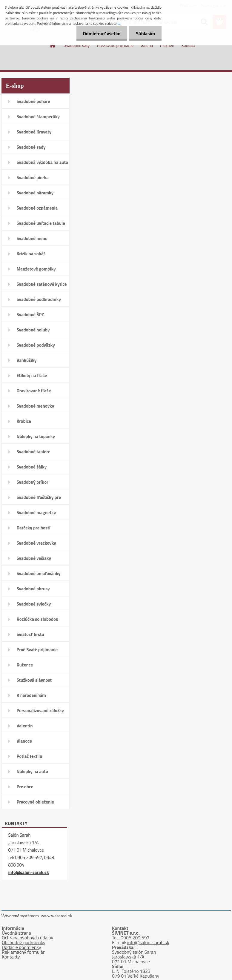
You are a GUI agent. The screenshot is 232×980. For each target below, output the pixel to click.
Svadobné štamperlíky (38, 117)
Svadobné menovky (36, 406)
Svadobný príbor (33, 482)
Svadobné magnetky (36, 513)
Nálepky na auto (32, 771)
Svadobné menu (32, 238)
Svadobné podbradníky (39, 299)
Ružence (25, 665)
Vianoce (24, 741)
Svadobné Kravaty (34, 132)
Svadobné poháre (33, 101)
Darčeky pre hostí (34, 528)
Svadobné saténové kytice (42, 284)
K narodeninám (31, 695)
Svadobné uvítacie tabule (41, 223)
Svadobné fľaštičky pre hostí (39, 499)
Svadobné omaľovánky (39, 573)
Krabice (24, 421)
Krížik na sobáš (31, 254)
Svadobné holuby (33, 330)
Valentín (25, 726)
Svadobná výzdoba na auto (43, 162)
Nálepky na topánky (36, 436)
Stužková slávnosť (34, 680)
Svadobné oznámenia (37, 208)
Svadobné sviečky (34, 604)
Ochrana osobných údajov (27, 938)
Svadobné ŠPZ (30, 315)
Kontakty (11, 957)
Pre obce (25, 787)
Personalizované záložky (40, 711)
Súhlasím (145, 33)
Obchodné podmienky (24, 942)
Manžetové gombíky (36, 269)
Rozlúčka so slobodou (38, 619)
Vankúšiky (27, 360)
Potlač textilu (30, 756)
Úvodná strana (16, 933)
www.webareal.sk (57, 916)
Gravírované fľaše (34, 391)
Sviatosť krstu (30, 634)
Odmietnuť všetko (99, 33)
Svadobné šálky (32, 467)
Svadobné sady (31, 147)
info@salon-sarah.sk (29, 872)
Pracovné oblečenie (35, 802)
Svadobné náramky (35, 193)
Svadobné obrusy (33, 589)
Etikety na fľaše (32, 375)
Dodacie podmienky (21, 947)
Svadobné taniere (34, 452)
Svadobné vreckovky (36, 543)
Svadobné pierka (33, 178)
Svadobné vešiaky (34, 558)
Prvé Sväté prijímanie (37, 650)
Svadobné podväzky (36, 345)
